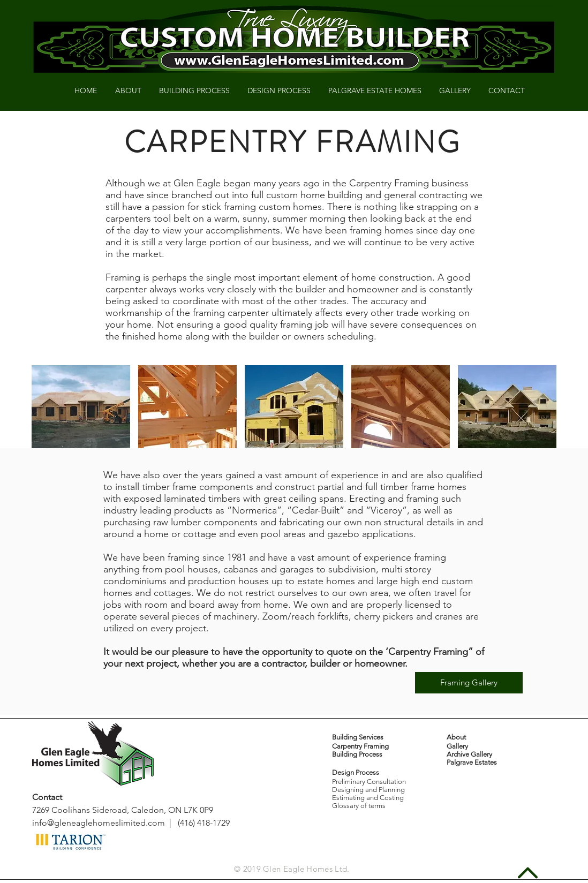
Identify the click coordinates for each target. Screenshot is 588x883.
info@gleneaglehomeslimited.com (99, 823)
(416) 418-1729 (204, 823)
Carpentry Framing (360, 746)
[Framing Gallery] (469, 683)
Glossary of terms (359, 806)
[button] (81, 410)
